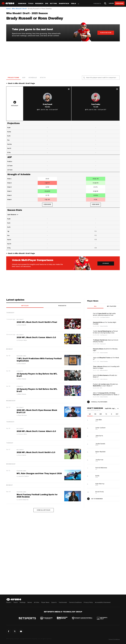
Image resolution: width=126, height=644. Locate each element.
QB (90, 414)
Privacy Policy (88, 602)
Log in (111, 3)
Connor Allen (23, 340)
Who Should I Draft (19, 9)
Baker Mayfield (100, 452)
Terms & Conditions (75, 602)
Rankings (22, 4)
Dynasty (20, 371)
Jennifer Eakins (23, 476)
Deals (73, 4)
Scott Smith (22, 325)
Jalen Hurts (99, 436)
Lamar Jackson (100, 428)
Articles (25, 306)
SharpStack (64, 4)
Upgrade (106, 263)
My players (112, 306)
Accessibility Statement (103, 602)
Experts (54, 602)
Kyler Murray (100, 484)
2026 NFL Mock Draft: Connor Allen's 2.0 (36, 431)
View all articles (44, 510)
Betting (53, 4)
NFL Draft (20, 320)
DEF (117, 414)
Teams (15, 602)
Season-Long (21, 356)
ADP (24, 78)
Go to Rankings (97, 499)
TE (106, 414)
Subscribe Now (106, 33)
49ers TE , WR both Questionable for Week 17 (106, 394)
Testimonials (63, 602)
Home (8, 9)
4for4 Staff (22, 364)
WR (101, 414)
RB (95, 414)
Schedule (33, 78)
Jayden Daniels (100, 444)
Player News (45, 602)
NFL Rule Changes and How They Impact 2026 (39, 474)
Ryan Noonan (23, 415)
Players (9, 602)
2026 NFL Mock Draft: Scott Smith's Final (37, 322)
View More (47, 205)
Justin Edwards (23, 500)
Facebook (9, 631)
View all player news (99, 402)
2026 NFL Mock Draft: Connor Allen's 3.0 (36, 338)
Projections (13, 78)
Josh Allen (99, 420)
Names (30, 602)
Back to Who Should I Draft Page (22, 84)
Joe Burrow (99, 460)
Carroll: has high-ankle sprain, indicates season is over (104, 314)
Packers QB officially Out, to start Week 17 (106, 385)
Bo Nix (97, 476)
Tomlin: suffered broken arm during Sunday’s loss (105, 332)
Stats (43, 78)
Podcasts (97, 4)
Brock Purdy (100, 492)
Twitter (15, 631)
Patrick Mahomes (101, 468)
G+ (21, 631)
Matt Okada (22, 379)
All (95, 306)
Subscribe (120, 3)
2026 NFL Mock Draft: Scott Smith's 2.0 (36, 452)
